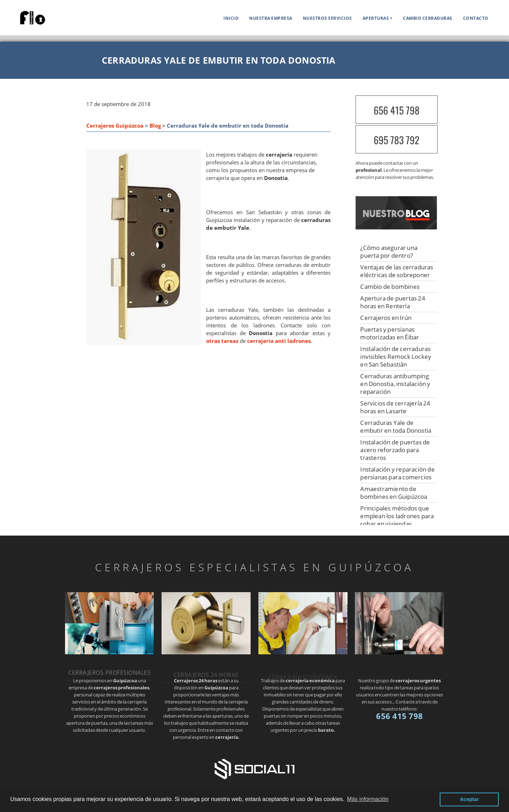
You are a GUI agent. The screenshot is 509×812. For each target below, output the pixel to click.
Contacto (476, 18)
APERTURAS (376, 18)
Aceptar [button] (469, 799)
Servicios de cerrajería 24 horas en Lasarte (395, 407)
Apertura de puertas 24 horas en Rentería (393, 302)
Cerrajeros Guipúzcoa (115, 126)
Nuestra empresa (271, 18)
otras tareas (222, 341)
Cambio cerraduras (428, 18)
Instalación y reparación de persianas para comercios (397, 473)
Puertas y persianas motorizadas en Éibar (390, 333)
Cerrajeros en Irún (386, 318)
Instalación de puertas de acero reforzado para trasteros (395, 450)
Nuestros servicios (327, 18)
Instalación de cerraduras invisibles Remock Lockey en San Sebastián (396, 357)
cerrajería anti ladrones (279, 341)
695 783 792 (396, 140)
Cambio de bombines (390, 287)
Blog (155, 126)
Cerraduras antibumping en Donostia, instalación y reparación (395, 384)
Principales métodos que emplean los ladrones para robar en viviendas (397, 516)
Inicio (231, 18)
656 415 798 (397, 110)
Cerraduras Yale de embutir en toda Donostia (396, 427)
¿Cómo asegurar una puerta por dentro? (389, 252)
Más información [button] (368, 799)
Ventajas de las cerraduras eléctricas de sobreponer (397, 271)
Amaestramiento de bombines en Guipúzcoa (394, 493)
